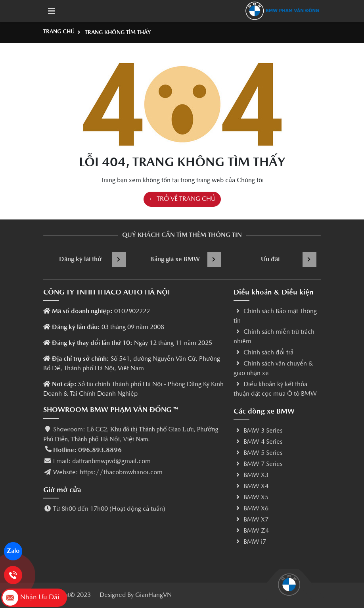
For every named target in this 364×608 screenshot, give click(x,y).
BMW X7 (251, 520)
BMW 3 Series (258, 431)
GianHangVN (153, 595)
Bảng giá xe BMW (186, 260)
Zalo (13, 551)
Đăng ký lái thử (93, 260)
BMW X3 (251, 475)
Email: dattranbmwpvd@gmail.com (102, 462)
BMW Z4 (251, 531)
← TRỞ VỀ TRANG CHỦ (182, 199)
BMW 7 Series (258, 464)
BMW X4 (251, 487)
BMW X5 (251, 498)
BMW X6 (251, 509)
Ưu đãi (289, 260)
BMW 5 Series (258, 453)
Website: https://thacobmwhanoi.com (108, 473)
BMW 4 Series (258, 442)
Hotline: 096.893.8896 (87, 450)
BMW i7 (250, 542)
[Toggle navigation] (52, 11)
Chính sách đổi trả (263, 353)
